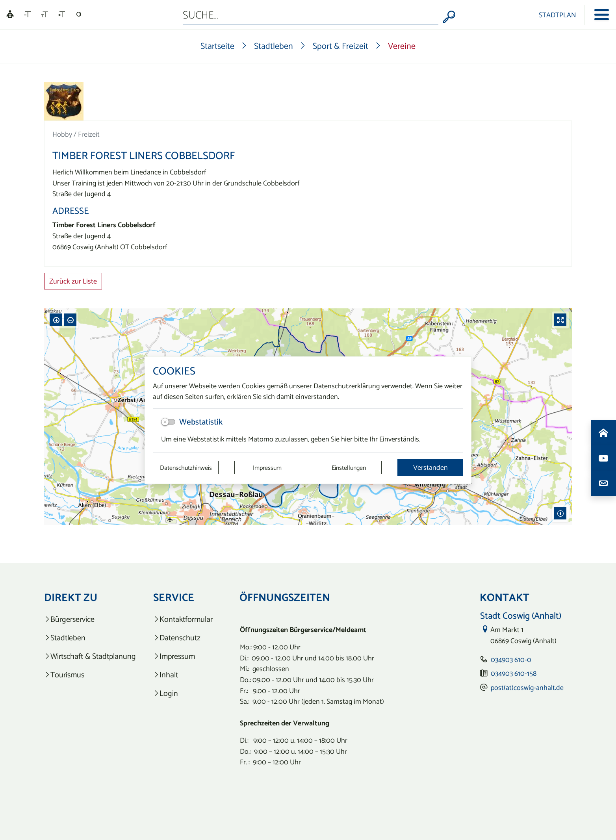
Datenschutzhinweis (186, 467)
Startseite (217, 46)
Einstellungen (349, 467)
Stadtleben (274, 46)
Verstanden (430, 467)
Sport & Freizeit (340, 46)
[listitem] (90, 619)
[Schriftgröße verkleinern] (27, 15)
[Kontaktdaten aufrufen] (603, 483)
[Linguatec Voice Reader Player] (10, 15)
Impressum (267, 467)
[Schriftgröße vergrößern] (62, 15)
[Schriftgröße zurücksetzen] (45, 15)
